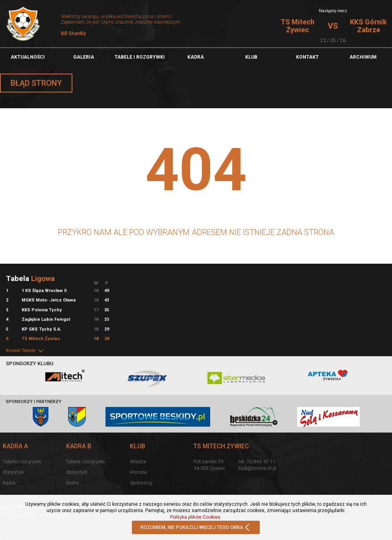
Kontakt (307, 57)
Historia (138, 472)
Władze (138, 462)
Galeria (84, 57)
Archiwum (363, 57)
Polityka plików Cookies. (196, 517)
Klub (251, 57)
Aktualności (28, 57)
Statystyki (13, 472)
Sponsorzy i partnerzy (34, 402)
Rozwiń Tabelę (25, 350)
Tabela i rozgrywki (22, 462)
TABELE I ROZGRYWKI (140, 57)
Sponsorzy (141, 483)
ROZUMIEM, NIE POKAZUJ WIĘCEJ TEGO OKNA (196, 528)
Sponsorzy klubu (30, 363)
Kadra (196, 57)
